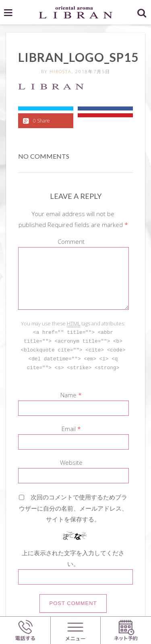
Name (68, 393)
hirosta (61, 71)
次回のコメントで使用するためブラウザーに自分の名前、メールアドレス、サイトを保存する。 (73, 506)
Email (69, 427)
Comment (71, 241)
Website (71, 460)
